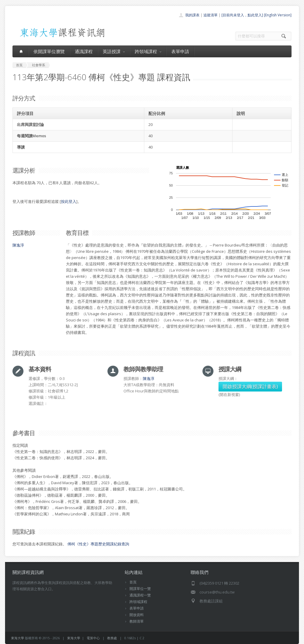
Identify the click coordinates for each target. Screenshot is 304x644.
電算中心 (93, 638)
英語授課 (114, 51)
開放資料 (137, 615)
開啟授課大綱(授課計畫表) (250, 386)
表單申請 (180, 51)
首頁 (133, 582)
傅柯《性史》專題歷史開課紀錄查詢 (98, 544)
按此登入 (69, 201)
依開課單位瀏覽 (49, 51)
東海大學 (18, 638)
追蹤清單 (210, 15)
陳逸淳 (18, 245)
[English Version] (278, 15)
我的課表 (192, 15)
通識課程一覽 (140, 595)
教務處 (112, 638)
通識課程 (84, 51)
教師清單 (137, 621)
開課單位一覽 (140, 589)
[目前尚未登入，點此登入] (242, 15)
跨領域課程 (148, 51)
